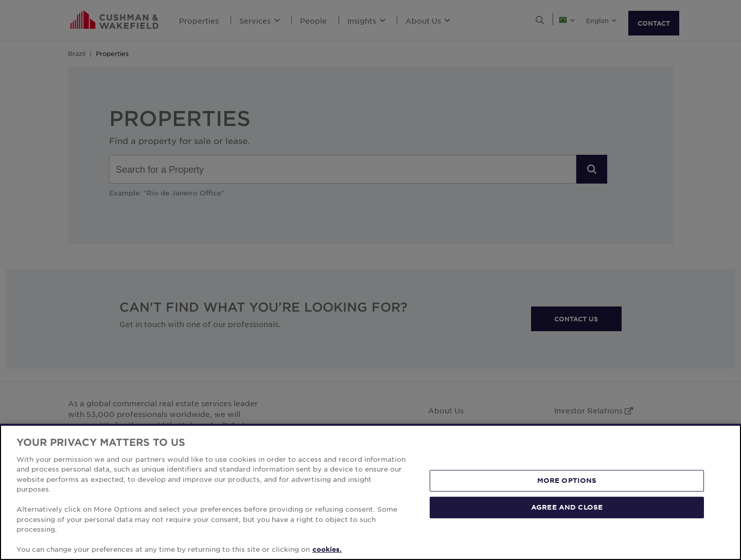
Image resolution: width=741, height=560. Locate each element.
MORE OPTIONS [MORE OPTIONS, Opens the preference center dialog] (567, 480)
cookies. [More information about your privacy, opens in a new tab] (327, 549)
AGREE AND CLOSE (567, 507)
